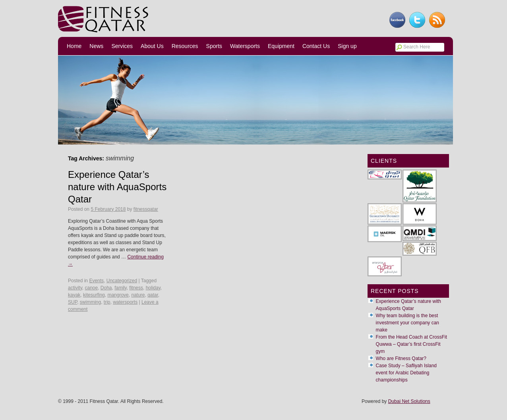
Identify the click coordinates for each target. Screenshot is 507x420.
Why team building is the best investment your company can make (407, 323)
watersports (125, 302)
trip (107, 302)
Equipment (281, 46)
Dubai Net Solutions (409, 401)
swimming (90, 302)
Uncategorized (122, 281)
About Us (152, 46)
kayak (74, 295)
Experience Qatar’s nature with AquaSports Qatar (117, 187)
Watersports (245, 46)
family (120, 288)
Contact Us (316, 46)
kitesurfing (94, 295)
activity (75, 288)
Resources (185, 46)
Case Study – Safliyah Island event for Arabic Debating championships (406, 373)
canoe (91, 288)
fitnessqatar (146, 209)
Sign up (347, 46)
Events (96, 281)
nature (138, 295)
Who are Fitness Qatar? (401, 358)
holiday (153, 288)
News (96, 46)
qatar (153, 295)
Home (74, 46)
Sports (214, 46)
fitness (136, 288)
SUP (73, 302)
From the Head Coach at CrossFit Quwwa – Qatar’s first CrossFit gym (411, 344)
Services (122, 46)
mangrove (118, 295)
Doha (106, 288)
